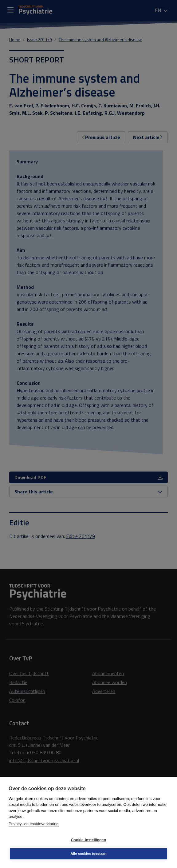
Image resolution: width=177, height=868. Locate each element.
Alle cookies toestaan (89, 854)
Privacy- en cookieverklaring (34, 824)
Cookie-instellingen (88, 840)
